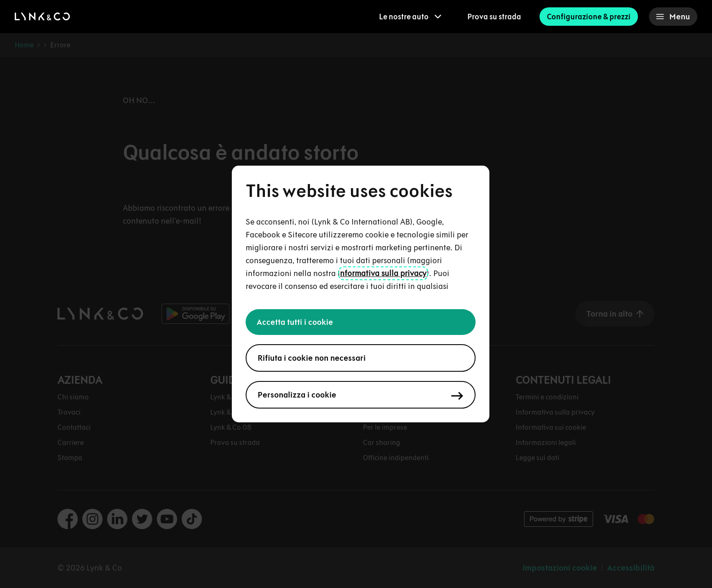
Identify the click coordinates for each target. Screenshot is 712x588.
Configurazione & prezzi (589, 17)
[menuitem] (410, 17)
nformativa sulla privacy (383, 273)
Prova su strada (494, 17)
